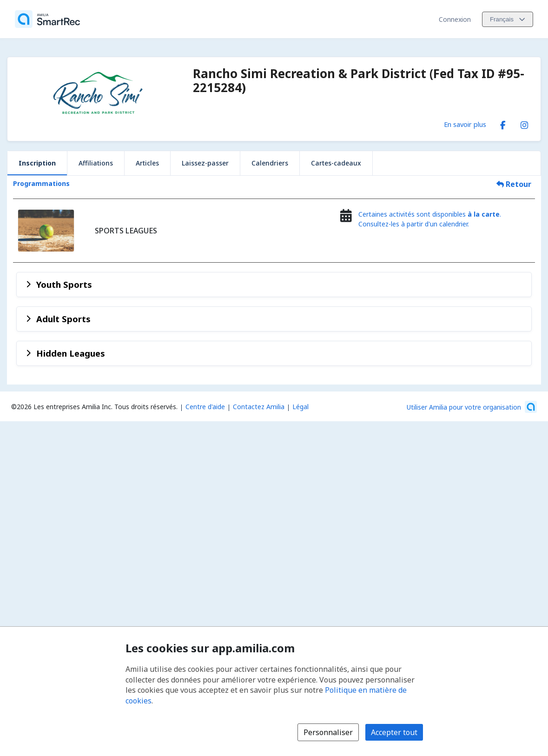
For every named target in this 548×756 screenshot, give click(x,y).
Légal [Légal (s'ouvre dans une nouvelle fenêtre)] (300, 407)
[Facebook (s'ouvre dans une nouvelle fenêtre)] (503, 123)
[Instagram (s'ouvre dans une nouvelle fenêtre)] (524, 123)
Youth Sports (64, 284)
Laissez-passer (205, 163)
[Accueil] (47, 19)
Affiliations (96, 163)
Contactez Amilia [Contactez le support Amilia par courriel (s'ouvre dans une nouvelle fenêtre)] (259, 407)
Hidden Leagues (71, 353)
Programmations (41, 183)
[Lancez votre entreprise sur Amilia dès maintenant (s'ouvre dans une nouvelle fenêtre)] (472, 407)
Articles (147, 163)
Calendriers (270, 163)
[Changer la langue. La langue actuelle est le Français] (508, 19)
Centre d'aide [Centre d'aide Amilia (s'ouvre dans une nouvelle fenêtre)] (205, 407)
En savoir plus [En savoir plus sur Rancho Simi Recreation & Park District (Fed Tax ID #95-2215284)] (465, 124)
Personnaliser (328, 732)
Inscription (37, 163)
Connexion (455, 19)
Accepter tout (394, 732)
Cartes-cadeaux (336, 163)
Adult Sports (63, 319)
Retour (514, 184)
